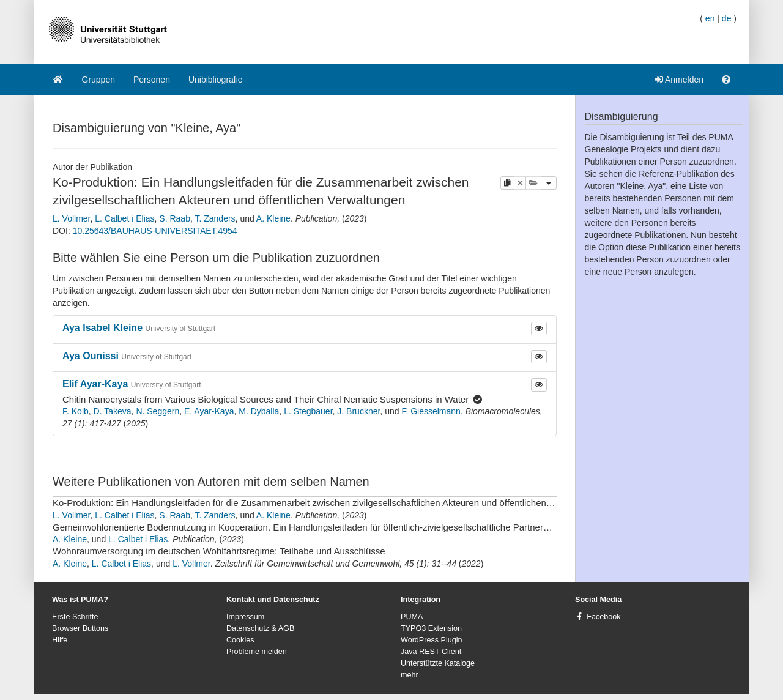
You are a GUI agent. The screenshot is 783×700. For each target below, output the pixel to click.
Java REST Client (431, 652)
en (710, 18)
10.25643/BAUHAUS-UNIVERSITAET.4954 (155, 231)
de (727, 18)
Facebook (603, 617)
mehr (410, 675)
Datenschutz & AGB (260, 628)
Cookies (240, 640)
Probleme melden (257, 652)
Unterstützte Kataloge (438, 663)
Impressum (245, 617)
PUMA (412, 617)
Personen (152, 80)
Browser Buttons (80, 628)
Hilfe (60, 640)
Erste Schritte (75, 617)
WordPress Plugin (432, 640)
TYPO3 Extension (431, 628)
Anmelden (679, 80)
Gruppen (98, 80)
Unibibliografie (216, 80)
